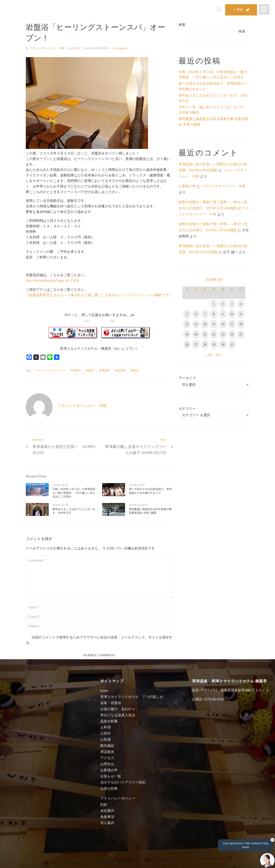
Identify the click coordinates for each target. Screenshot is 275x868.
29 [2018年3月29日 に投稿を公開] (214, 344)
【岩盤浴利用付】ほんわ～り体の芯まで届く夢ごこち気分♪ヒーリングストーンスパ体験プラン (99, 295)
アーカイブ (187, 378)
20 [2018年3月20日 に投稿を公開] (196, 334)
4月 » (219, 355)
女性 (155, 861)
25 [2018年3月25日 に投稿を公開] (241, 334)
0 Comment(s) (120, 48)
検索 (182, 25)
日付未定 (105, 862)
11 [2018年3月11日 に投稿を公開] (241, 314)
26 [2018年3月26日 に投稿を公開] (187, 344)
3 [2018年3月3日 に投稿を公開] (232, 304)
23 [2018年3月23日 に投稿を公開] (223, 334)
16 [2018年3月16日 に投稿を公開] (223, 324)
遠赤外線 (120, 370)
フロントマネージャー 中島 (47, 48)
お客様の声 (187, 186)
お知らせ (76, 48)
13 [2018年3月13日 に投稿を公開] (196, 324)
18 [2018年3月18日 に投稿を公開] (241, 324)
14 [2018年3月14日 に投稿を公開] (205, 324)
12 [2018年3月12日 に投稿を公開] (187, 324)
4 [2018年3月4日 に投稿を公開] (241, 304)
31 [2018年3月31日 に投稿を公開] (232, 344)
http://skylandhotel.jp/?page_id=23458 (52, 281)
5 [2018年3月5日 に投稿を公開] (187, 314)
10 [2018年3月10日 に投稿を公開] (232, 314)
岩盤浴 (90, 370)
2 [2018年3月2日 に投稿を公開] (223, 304)
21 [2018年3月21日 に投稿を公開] (205, 334)
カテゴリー (187, 409)
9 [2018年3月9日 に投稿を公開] (223, 314)
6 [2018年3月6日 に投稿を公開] (196, 314)
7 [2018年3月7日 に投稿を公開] (205, 314)
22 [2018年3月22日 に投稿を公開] (214, 334)
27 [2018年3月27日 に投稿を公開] (196, 344)
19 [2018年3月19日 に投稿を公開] (187, 334)
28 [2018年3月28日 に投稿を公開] (205, 344)
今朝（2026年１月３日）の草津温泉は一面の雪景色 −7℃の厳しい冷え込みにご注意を (74, 493)
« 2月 (209, 355)
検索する (200, 862)
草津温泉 (104, 370)
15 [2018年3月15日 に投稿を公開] (214, 324)
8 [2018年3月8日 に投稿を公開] (214, 314)
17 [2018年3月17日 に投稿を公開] (232, 324)
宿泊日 (47, 861)
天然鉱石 (75, 370)
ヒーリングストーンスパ (50, 370)
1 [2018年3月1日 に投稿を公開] (214, 304)
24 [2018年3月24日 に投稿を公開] (232, 334)
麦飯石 (135, 370)
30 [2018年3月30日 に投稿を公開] (223, 344)
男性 (122, 861)
